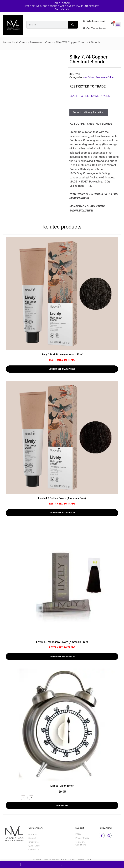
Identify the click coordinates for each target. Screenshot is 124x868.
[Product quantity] (27, 798)
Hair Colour (21, 42)
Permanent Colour (42, 42)
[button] (118, 25)
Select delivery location (89, 112)
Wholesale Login (95, 21)
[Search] (73, 25)
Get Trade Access (95, 28)
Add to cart (62, 805)
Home (7, 42)
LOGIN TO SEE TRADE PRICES (62, 369)
